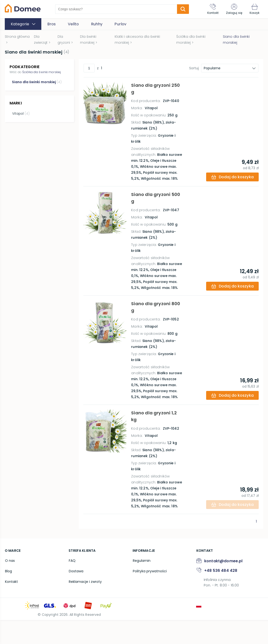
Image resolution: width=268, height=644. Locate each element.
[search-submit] (183, 9)
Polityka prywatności (150, 595)
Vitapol (21, 113)
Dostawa (76, 595)
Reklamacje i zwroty (85, 605)
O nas (10, 584)
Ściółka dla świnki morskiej (42, 72)
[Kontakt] (212, 9)
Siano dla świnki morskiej (37, 82)
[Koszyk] (254, 9)
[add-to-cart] (232, 183)
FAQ (72, 584)
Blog (8, 595)
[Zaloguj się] (234, 9)
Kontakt (11, 605)
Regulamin (141, 584)
